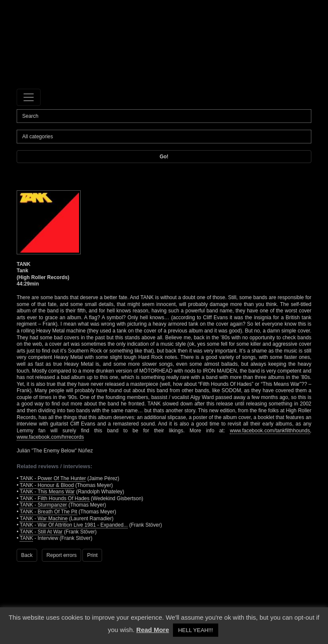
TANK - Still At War (41, 532)
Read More (153, 630)
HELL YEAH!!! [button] (196, 630)
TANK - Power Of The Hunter (53, 478)
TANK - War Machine (44, 519)
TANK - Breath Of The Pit (48, 512)
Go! (164, 157)
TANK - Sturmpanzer (43, 505)
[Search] (164, 116)
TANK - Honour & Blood (47, 485)
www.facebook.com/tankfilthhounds (270, 431)
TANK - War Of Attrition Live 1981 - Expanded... (74, 525)
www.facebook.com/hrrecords (50, 437)
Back (27, 555)
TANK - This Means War (47, 492)
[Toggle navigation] (29, 97)
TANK (26, 538)
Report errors (62, 555)
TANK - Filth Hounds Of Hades (54, 498)
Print (92, 555)
